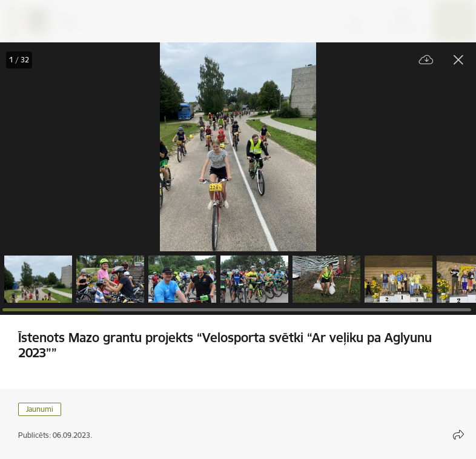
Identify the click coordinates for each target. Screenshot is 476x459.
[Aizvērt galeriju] (458, 60)
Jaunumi (40, 409)
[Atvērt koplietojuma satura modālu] (458, 435)
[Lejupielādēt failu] (426, 60)
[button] (38, 279)
